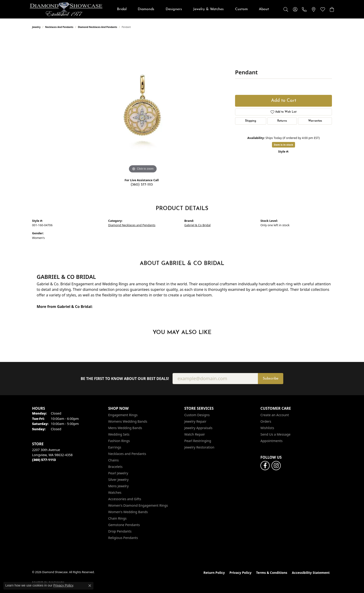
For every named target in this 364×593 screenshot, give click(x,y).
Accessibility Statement (311, 573)
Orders (266, 421)
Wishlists (267, 428)
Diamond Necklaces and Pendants (98, 27)
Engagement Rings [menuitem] (123, 415)
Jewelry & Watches (208, 9)
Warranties (315, 121)
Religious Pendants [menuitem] (123, 538)
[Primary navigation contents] (193, 9)
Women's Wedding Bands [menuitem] (128, 512)
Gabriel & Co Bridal (197, 225)
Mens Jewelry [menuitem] (118, 486)
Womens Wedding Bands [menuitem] (128, 421)
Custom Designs (197, 415)
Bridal (122, 9)
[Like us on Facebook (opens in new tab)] (265, 466)
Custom (241, 9)
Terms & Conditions (272, 573)
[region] (143, 105)
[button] (286, 9)
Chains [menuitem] (113, 460)
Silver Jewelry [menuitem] (118, 480)
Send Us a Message (275, 434)
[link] (304, 9)
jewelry (36, 27)
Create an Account (275, 415)
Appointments (272, 441)
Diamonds (146, 9)
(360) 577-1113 (142, 185)
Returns (282, 121)
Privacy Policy (240, 573)
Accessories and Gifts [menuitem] (125, 499)
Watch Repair (195, 434)
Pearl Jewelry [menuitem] (118, 473)
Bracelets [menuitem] (115, 467)
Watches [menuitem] (115, 492)
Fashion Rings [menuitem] (119, 441)
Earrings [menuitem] (115, 447)
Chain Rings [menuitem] (117, 518)
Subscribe (271, 379)
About (264, 9)
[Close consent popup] (90, 586)
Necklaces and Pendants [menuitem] (127, 454)
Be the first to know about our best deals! (125, 379)
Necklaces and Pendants (59, 27)
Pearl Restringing (198, 441)
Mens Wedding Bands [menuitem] (125, 428)
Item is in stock (283, 145)
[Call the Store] (44, 460)
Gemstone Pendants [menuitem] (124, 525)
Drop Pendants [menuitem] (120, 531)
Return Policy (214, 573)
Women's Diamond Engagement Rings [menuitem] (138, 505)
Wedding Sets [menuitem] (119, 434)
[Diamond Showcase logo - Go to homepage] (66, 9)
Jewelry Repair (195, 421)
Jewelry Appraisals (198, 428)
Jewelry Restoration (199, 447)
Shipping (251, 121)
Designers (174, 9)
